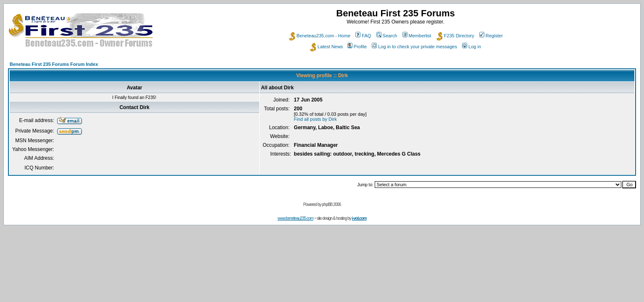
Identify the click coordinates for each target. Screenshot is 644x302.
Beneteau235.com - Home (320, 36)
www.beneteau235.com (296, 218)
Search (387, 36)
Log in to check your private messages (414, 47)
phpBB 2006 (331, 204)
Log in (472, 47)
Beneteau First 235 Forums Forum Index (54, 64)
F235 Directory (455, 36)
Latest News (327, 47)
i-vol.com (359, 218)
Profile (357, 47)
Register (491, 36)
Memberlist (417, 36)
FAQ (363, 36)
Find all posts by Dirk (315, 119)
